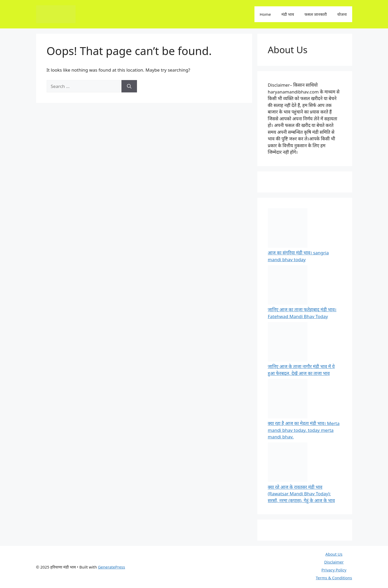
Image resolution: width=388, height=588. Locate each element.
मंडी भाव (288, 14)
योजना (342, 14)
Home (265, 14)
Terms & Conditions (334, 578)
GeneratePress (112, 567)
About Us (334, 554)
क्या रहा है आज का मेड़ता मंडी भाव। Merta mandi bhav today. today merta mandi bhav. (304, 430)
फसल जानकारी (316, 14)
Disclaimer (334, 562)
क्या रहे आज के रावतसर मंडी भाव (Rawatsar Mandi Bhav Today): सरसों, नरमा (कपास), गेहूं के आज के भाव (301, 494)
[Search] (129, 86)
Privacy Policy (334, 570)
